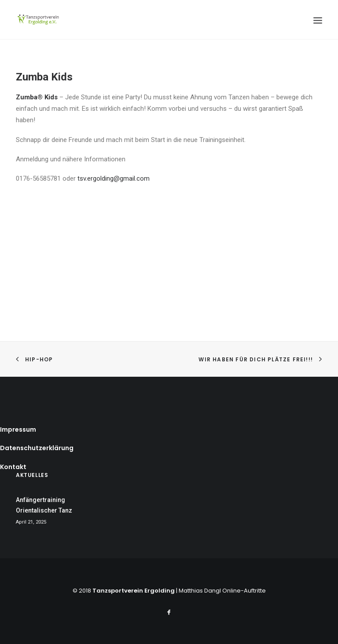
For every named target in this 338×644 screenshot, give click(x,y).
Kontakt (13, 467)
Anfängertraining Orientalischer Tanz (44, 505)
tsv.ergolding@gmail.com (114, 178)
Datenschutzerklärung (37, 448)
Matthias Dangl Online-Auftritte (222, 591)
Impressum (18, 429)
